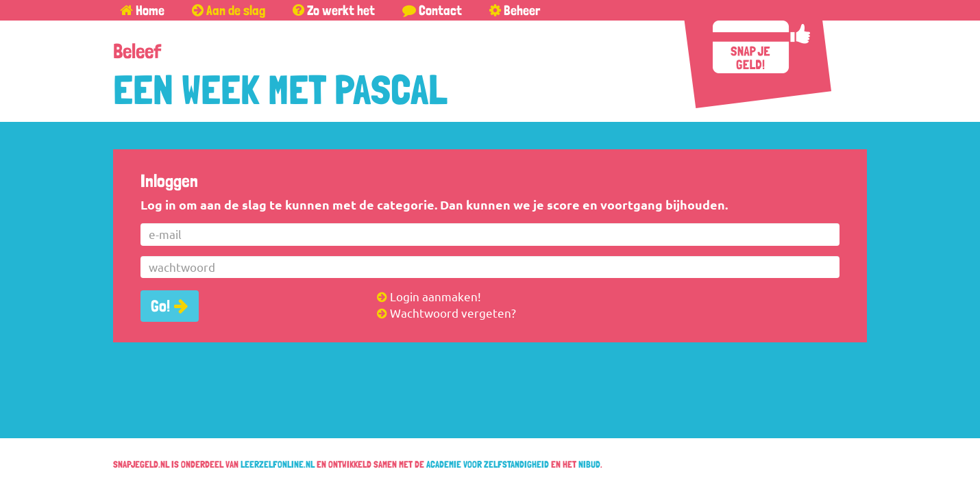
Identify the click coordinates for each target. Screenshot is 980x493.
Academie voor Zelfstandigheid (488, 464)
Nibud (589, 464)
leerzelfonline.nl (278, 464)
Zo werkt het (334, 10)
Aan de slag (229, 10)
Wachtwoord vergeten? (446, 313)
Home (142, 10)
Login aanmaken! (429, 296)
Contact (432, 10)
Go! (160, 306)
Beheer (515, 10)
